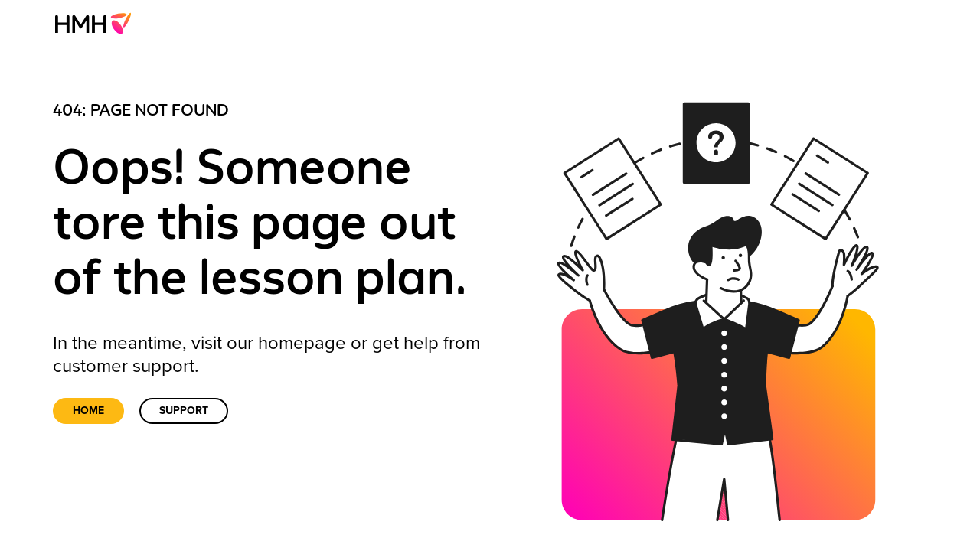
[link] (98, 23)
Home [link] (88, 411)
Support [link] (184, 411)
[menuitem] (98, 23)
